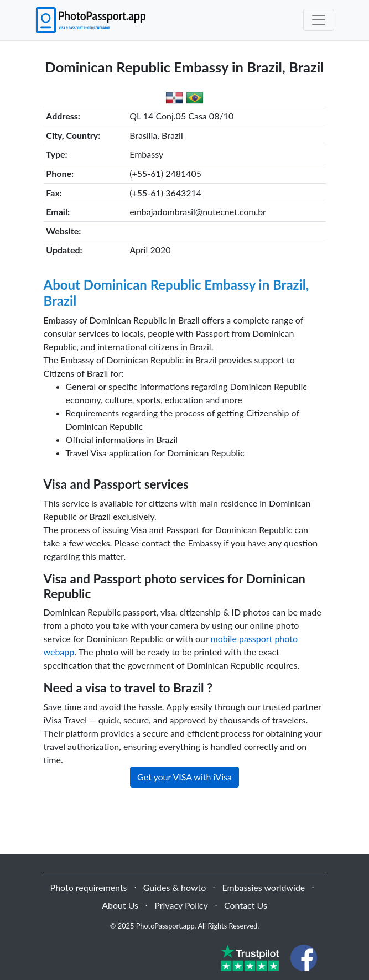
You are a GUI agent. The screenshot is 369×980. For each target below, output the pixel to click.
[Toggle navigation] (319, 20)
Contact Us (246, 905)
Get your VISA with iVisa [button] (184, 777)
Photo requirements (89, 887)
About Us (120, 905)
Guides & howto (175, 887)
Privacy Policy (181, 905)
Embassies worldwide (263, 887)
